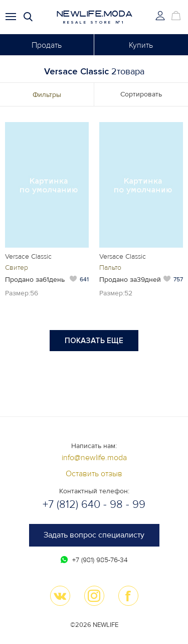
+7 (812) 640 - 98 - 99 (94, 505)
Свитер (17, 267)
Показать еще (94, 341)
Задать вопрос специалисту (94, 535)
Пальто (110, 267)
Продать (47, 45)
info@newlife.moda (94, 458)
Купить (141, 45)
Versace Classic (28, 256)
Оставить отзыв (94, 474)
